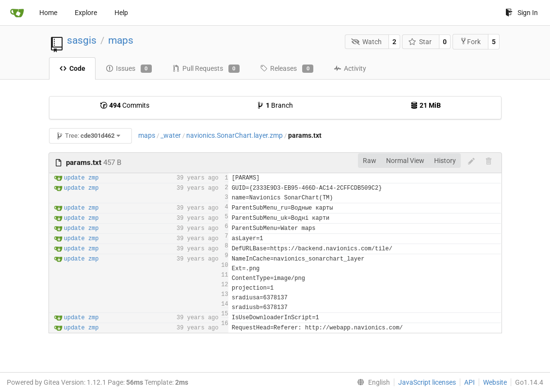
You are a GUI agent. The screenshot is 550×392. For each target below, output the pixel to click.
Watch (366, 42)
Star (420, 42)
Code (72, 68)
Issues (129, 69)
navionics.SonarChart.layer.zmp (235, 135)
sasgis (82, 40)
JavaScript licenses (427, 382)
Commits (125, 105)
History (445, 161)
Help (121, 13)
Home (48, 13)
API (469, 382)
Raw (370, 161)
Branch (275, 105)
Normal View (405, 161)
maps (121, 40)
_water (171, 135)
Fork (470, 41)
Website (495, 382)
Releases (287, 69)
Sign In (522, 13)
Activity (350, 68)
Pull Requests (206, 69)
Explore (86, 13)
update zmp (81, 178)
